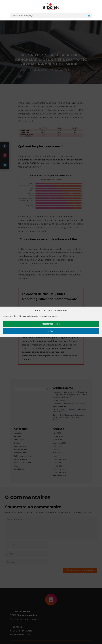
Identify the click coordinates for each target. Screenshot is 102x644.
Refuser (51, 331)
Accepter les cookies (51, 324)
